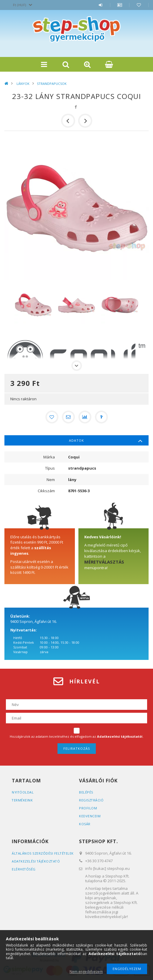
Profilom (88, 808)
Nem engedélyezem (86, 972)
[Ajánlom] (68, 417)
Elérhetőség (24, 874)
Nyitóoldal (23, 792)
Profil (120, 8)
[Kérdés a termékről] (101, 417)
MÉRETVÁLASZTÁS (104, 562)
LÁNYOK (23, 84)
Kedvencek (139, 8)
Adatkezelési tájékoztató (36, 866)
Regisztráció (91, 800)
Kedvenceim (90, 816)
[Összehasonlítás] (85, 417)
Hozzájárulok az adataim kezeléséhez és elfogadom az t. (77, 736)
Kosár (85, 824)
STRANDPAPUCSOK (52, 84)
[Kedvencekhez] (52, 417)
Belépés (101, 8)
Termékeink (22, 800)
